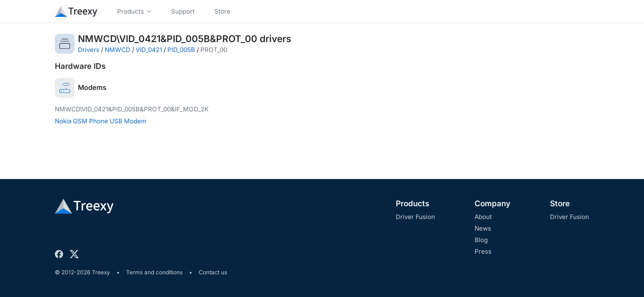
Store (560, 204)
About (483, 217)
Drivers (89, 50)
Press (483, 251)
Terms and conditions (154, 272)
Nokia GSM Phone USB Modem (101, 121)
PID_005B (181, 50)
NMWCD (118, 50)
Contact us (213, 272)
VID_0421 (149, 50)
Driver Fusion (415, 217)
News (483, 228)
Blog (481, 240)
